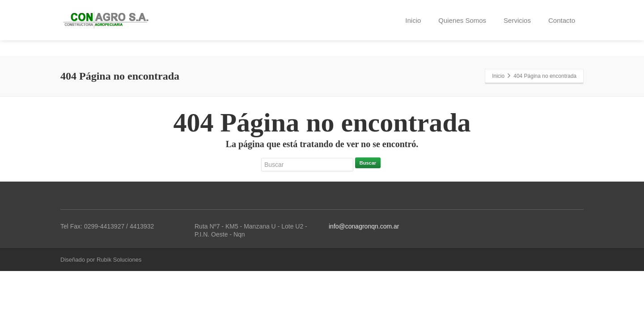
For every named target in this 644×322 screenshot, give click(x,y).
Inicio (413, 20)
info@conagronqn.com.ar (364, 226)
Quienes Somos (462, 20)
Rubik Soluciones (119, 260)
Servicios (517, 20)
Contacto (562, 20)
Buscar (368, 163)
